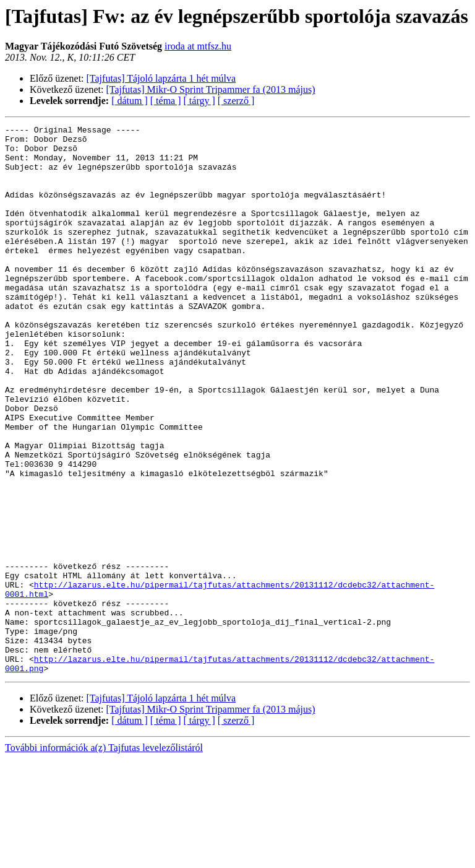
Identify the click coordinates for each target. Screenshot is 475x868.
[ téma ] (166, 101)
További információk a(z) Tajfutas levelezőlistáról (104, 857)
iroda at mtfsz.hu (198, 46)
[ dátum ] (130, 101)
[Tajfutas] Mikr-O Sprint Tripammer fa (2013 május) (211, 89)
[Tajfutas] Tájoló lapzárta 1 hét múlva (161, 78)
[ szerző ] (236, 101)
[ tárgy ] (199, 101)
